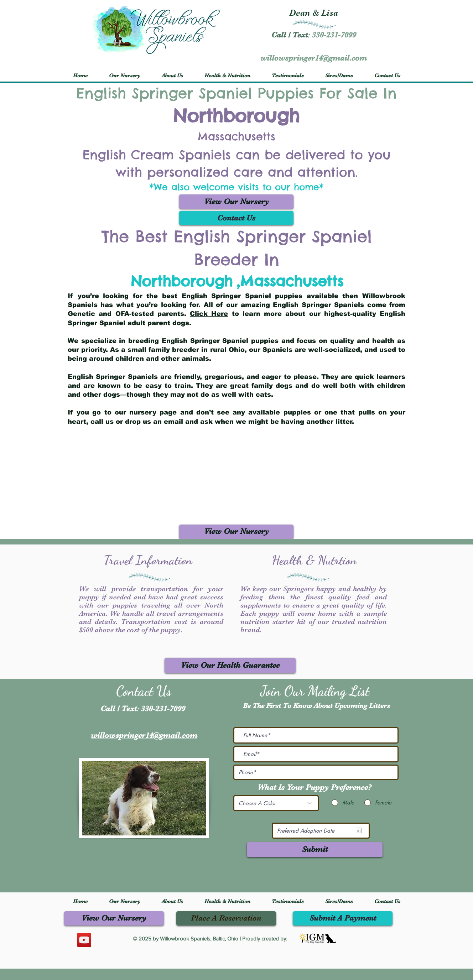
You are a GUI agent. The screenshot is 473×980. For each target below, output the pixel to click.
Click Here (209, 314)
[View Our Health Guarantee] (230, 665)
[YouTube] (84, 940)
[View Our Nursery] (236, 202)
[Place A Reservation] (226, 918)
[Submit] (315, 850)
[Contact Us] (236, 218)
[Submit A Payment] (343, 918)
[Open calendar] (359, 830)
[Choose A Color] (276, 803)
